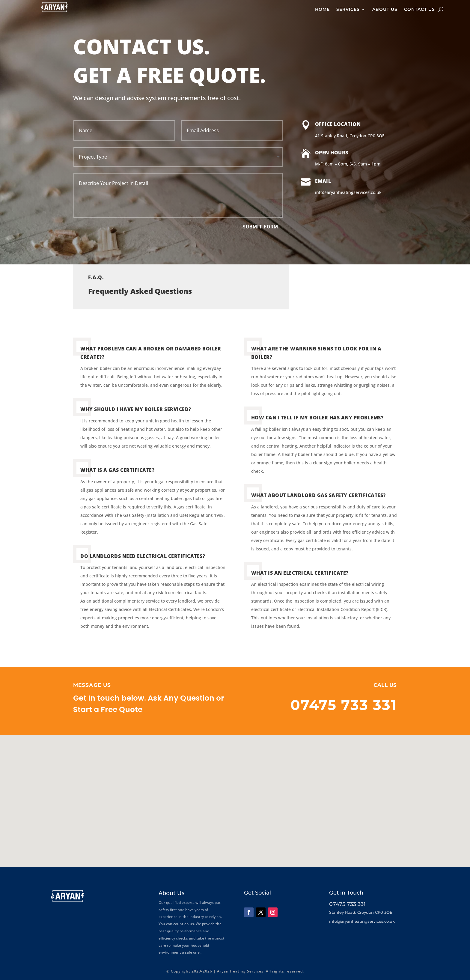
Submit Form (260, 227)
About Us (385, 9)
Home (322, 9)
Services (348, 9)
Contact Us (419, 9)
